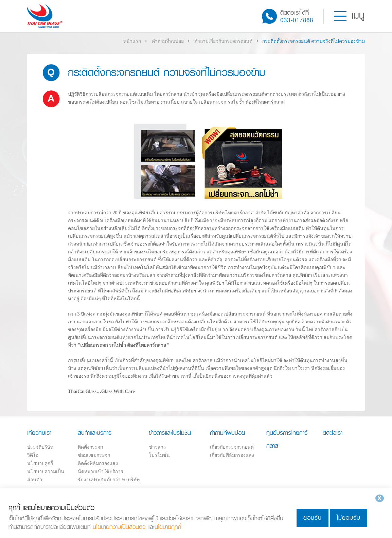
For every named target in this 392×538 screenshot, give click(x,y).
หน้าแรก (132, 41)
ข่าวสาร (157, 447)
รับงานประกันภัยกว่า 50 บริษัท (109, 480)
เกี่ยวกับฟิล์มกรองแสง (232, 455)
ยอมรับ (313, 518)
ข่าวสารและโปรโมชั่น (170, 433)
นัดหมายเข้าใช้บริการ (101, 472)
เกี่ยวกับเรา (39, 433)
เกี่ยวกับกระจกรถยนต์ (232, 447)
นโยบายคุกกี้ (40, 463)
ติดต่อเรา (333, 433)
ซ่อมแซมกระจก (94, 455)
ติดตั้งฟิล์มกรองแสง (98, 463)
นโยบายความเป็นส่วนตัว (119, 527)
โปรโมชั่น (159, 455)
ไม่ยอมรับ (349, 518)
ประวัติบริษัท (40, 447)
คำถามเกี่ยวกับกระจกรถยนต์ (223, 41)
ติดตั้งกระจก (90, 447)
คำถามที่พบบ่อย (168, 41)
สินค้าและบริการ (95, 433)
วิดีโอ (33, 455)
